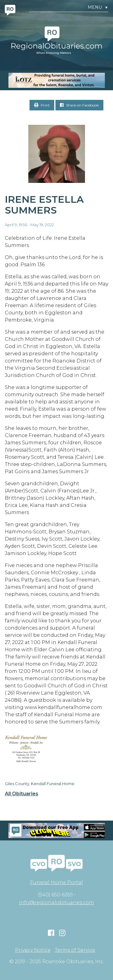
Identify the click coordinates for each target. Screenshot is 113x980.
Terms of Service (75, 950)
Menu (98, 7)
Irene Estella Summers (44, 205)
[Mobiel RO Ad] (56, 831)
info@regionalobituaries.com (56, 903)
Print (42, 105)
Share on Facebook (79, 105)
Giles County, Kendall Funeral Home (40, 784)
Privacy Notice (33, 950)
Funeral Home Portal (56, 882)
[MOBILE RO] (56, 80)
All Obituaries (22, 794)
